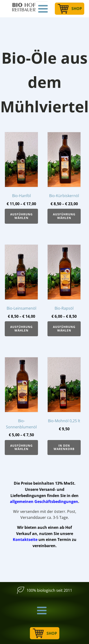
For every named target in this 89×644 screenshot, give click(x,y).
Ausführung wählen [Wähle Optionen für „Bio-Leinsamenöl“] (21, 329)
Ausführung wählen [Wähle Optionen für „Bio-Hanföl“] (21, 216)
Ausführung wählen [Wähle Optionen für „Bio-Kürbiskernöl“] (64, 216)
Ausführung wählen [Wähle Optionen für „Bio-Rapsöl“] (64, 329)
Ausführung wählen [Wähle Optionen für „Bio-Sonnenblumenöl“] (21, 447)
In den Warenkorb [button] (64, 447)
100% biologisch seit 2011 (49, 590)
